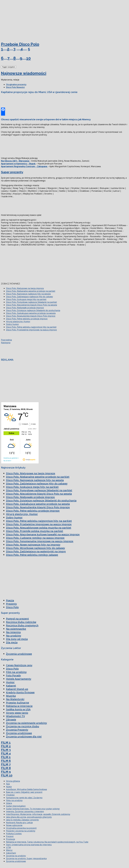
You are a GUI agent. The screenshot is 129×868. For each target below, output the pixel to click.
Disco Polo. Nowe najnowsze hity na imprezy (33, 545)
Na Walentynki (15, 699)
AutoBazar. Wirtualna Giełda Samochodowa (26, 789)
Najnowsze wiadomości (24, 73)
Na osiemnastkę (16, 629)
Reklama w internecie (19, 706)
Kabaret (11, 686)
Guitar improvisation (16, 806)
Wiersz (9, 850)
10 (28, 58)
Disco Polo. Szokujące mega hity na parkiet (26, 299)
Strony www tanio (17, 713)
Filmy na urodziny (14, 800)
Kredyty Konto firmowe (20, 692)
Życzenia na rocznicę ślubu (23, 726)
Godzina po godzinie (10, 458)
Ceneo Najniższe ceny (19, 665)
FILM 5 (6, 757)
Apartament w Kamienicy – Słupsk (19, 164)
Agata (9, 787)
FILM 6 (6, 761)
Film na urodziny (16, 672)
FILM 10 (7, 775)
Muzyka (11, 696)
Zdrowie (11, 720)
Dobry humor (12, 324)
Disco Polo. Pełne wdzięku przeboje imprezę (27, 319)
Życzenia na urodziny (16, 856)
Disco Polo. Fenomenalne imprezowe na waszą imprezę (40, 541)
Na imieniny (13, 632)
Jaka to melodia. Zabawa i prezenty (22, 820)
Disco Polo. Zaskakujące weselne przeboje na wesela (31, 313)
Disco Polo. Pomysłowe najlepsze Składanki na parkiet (31, 302)
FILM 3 (6, 750)
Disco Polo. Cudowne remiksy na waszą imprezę (35, 538)
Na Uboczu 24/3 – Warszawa (15, 161)
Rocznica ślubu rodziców (21, 622)
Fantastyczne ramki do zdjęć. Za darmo (24, 798)
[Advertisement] (20, 20)
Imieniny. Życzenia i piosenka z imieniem (25, 811)
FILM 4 (6, 753)
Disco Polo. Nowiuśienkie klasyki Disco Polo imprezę (31, 316)
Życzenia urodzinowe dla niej (24, 736)
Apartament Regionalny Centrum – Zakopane (24, 166)
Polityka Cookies (14, 834)
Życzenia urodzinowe (19, 654)
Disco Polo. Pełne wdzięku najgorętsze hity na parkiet (31, 327)
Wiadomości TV (15, 716)
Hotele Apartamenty (19, 679)
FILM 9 (6, 772)
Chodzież (10, 795)
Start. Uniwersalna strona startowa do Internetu (29, 845)
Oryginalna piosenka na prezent (21, 828)
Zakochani (11, 853)
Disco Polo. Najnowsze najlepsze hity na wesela (28, 294)
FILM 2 (6, 746)
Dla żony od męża (17, 639)
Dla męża (12, 642)
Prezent (10, 836)
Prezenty (11, 604)
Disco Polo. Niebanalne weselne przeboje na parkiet (31, 291)
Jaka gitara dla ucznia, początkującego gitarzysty (29, 817)
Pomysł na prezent (17, 619)
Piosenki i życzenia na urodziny (21, 831)
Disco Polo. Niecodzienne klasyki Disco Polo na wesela (31, 305)
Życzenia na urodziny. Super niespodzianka (26, 858)
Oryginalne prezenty (16, 84)
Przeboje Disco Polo (20, 44)
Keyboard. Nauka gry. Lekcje (19, 823)
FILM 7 (6, 764)
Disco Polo (12, 607)
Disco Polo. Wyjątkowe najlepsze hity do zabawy (36, 548)
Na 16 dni (7, 461)
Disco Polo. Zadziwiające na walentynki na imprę (36, 551)
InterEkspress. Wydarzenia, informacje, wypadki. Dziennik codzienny (38, 814)
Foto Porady (13, 675)
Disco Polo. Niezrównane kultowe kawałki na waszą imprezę (43, 534)
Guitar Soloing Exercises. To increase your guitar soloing (33, 809)
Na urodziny (14, 636)
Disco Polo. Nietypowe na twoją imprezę (25, 288)
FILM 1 (6, 743)
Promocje (11, 839)
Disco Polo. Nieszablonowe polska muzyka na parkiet (39, 528)
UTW (8, 847)
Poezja (10, 600)
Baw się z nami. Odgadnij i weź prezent (24, 792)
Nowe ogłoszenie (14, 825)
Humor (10, 682)
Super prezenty (12, 172)
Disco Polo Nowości (15, 87)
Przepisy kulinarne (18, 703)
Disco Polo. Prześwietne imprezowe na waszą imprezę (31, 330)
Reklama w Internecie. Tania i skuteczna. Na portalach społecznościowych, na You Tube (47, 842)
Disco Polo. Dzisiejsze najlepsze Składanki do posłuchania (33, 310)
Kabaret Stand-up (17, 689)
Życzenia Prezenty (17, 730)
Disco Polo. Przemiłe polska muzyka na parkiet (35, 531)
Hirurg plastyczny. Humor (18, 321)
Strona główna (13, 781)
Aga (8, 784)
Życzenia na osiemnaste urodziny (27, 723)
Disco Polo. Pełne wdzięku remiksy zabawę (32, 555)
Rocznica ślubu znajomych (22, 625)
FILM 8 (6, 768)
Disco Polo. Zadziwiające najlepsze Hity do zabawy (29, 297)
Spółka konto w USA (18, 709)
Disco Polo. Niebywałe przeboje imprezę (25, 308)
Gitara (9, 803)
